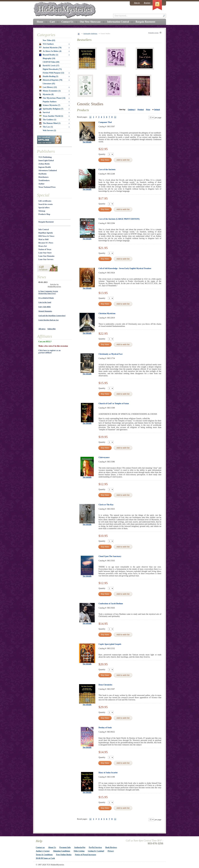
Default (157, 110)
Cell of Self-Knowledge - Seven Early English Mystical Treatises (125, 268)
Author (42, 184)
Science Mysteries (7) (50, 105)
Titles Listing (79, 851)
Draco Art (43, 246)
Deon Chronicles (105, 685)
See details (87, 142)
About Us (52, 847)
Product (141, 110)
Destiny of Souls (105, 728)
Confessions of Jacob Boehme (111, 604)
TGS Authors (47, 44)
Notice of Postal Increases (86, 855)
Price (148, 110)
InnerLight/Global (46, 161)
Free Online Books (64, 855)
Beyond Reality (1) (49, 55)
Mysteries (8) (46, 94)
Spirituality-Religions (90, 34)
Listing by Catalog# (96, 851)
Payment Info (65, 847)
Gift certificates (45, 201)
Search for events (46, 204)
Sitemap (42, 211)
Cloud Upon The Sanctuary (110, 556)
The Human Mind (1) (50, 123)
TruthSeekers (44, 180)
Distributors (44, 177)
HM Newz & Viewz (46, 236)
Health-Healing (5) (49, 76)
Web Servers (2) (49, 130)
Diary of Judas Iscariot (108, 773)
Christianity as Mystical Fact (111, 354)
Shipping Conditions (62, 851)
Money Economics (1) (50, 91)
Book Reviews (111, 847)
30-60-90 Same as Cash (45, 858)
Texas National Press (47, 187)
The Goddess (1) (48, 120)
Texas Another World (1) (51, 116)
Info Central (44, 230)
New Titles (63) (49, 40)
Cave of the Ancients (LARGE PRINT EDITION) (119, 219)
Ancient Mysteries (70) (50, 48)
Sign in (137, 3)
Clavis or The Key (106, 505)
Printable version (153, 33)
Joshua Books (44, 164)
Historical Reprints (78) (51, 80)
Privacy (111, 851)
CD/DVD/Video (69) (51, 62)
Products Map (44, 214)
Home (40, 22)
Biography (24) (49, 58)
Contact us (40, 847)
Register (147, 3)
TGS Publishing (45, 157)
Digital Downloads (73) (52, 69)
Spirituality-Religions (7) (51, 109)
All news (42, 329)
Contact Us (67, 22)
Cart (52, 22)
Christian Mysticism (107, 313)
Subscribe (51, 329)
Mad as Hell (43, 239)
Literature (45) (49, 84)
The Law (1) (46, 127)
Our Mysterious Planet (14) (52, 98)
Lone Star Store (45, 253)
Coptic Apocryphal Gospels (110, 644)
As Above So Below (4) (50, 51)
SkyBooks (43, 174)
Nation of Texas (45, 249)
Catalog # (132, 110)
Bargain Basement (46, 222)
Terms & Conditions (44, 855)
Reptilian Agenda (46, 233)
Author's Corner (43, 851)
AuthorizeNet (80, 847)
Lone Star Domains (47, 256)
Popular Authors (50, 102)
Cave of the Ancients (107, 170)
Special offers (44, 208)
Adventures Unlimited (48, 170)
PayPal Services (95, 847)
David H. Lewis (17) (49, 66)
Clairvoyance (104, 457)
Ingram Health (45, 167)
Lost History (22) (48, 87)
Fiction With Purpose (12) (54, 73)
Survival (45, 112)
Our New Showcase (90, 22)
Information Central (118, 22)
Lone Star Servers (46, 259)
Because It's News (46, 243)
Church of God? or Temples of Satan (114, 404)
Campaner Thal (105, 122)
